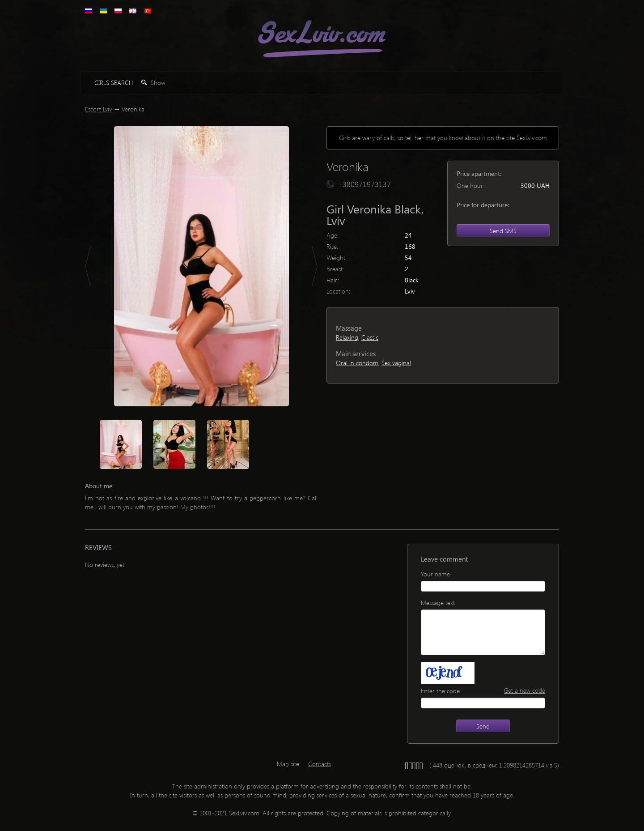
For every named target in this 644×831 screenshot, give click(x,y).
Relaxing (347, 337)
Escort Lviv (98, 109)
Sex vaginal (396, 363)
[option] (201, 266)
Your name (435, 574)
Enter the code (440, 691)
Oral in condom (357, 363)
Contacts (320, 764)
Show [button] (153, 83)
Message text (438, 603)
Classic (370, 337)
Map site (288, 764)
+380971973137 (364, 184)
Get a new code (525, 690)
